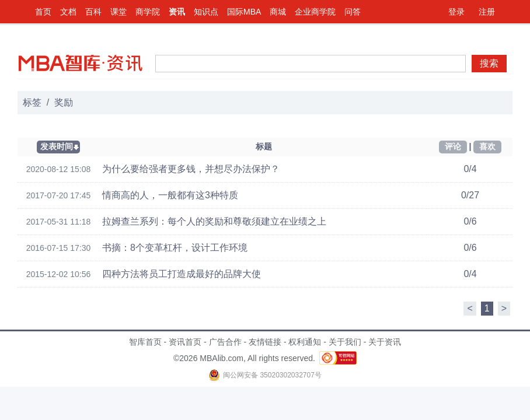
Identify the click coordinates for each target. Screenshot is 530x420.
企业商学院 (315, 12)
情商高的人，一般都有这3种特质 (170, 195)
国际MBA (244, 12)
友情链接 (265, 342)
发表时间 (57, 146)
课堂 (118, 12)
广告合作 (225, 342)
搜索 (489, 63)
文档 (68, 12)
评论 (453, 146)
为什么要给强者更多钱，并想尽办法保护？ (191, 169)
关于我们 (345, 342)
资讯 (177, 12)
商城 (278, 12)
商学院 (148, 12)
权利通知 (305, 342)
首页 (43, 12)
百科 (93, 12)
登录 (456, 12)
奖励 (64, 102)
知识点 (206, 12)
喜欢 (487, 146)
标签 (32, 102)
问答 (353, 12)
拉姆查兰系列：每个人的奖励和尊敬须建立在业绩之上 (214, 221)
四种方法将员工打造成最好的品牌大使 (182, 274)
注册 (487, 12)
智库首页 (145, 342)
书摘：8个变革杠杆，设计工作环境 (175, 248)
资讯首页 (185, 342)
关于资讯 (385, 342)
